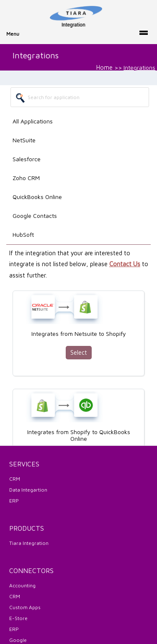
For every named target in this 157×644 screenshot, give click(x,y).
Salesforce (27, 159)
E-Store (18, 618)
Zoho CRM (26, 178)
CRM (15, 479)
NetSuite (24, 140)
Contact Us (125, 264)
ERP (14, 501)
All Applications (33, 121)
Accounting (22, 585)
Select (79, 352)
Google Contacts (35, 216)
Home (104, 67)
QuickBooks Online (37, 197)
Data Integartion (28, 490)
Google (18, 640)
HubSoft (23, 234)
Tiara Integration (29, 543)
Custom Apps (25, 607)
